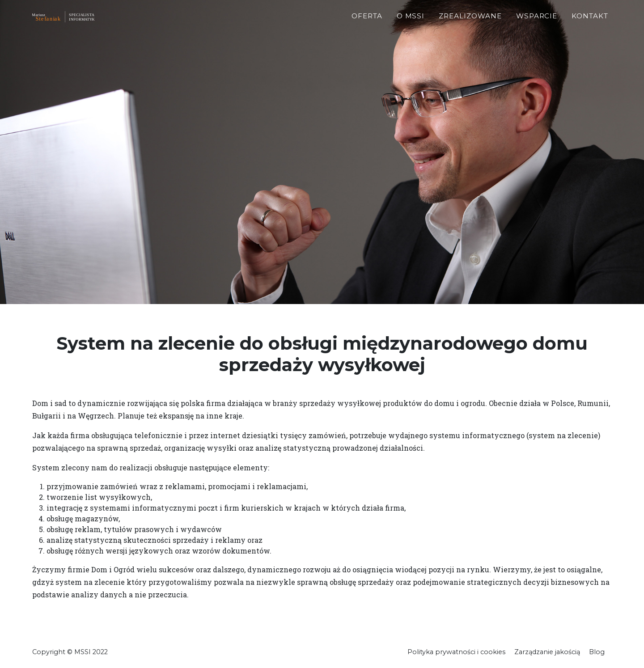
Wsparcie (537, 27)
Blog (597, 652)
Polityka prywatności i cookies (456, 652)
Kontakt (590, 27)
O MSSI (411, 27)
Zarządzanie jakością (547, 652)
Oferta (367, 27)
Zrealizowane (470, 27)
